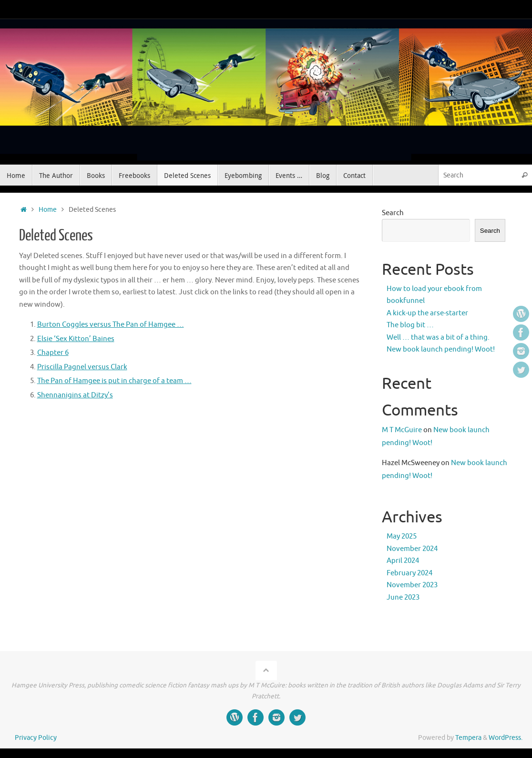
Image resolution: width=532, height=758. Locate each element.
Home (48, 210)
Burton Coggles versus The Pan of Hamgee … (111, 325)
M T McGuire (402, 430)
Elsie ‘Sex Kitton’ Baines (76, 339)
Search (393, 213)
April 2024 (403, 561)
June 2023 (403, 597)
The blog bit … (410, 325)
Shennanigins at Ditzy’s (75, 395)
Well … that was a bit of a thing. (438, 337)
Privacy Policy (36, 738)
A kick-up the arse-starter (427, 313)
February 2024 (409, 573)
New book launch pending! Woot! (441, 349)
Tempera (468, 738)
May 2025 (402, 536)
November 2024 (412, 549)
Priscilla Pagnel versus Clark (82, 367)
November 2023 (412, 585)
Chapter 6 (53, 353)
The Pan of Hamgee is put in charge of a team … (114, 381)
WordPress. (506, 738)
